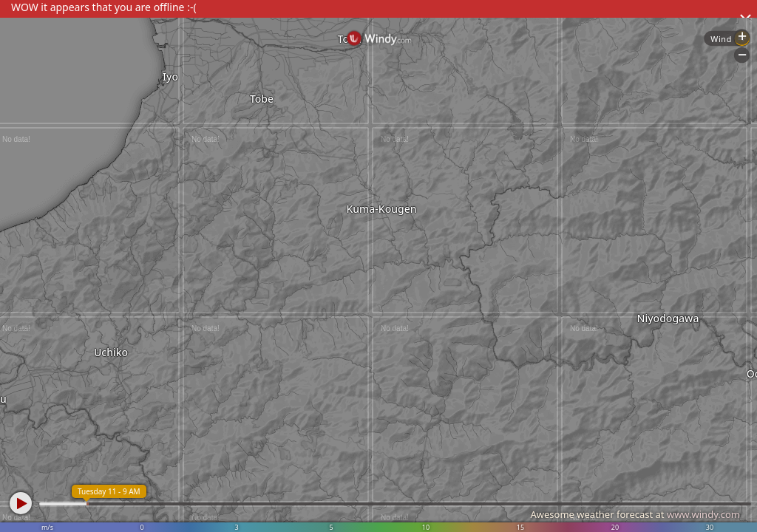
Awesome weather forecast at (635, 514)
